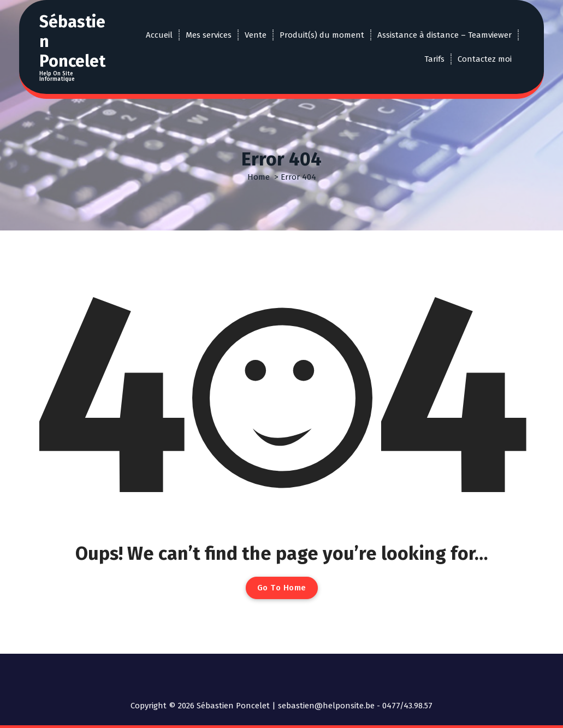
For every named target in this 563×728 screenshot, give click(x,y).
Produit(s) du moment (322, 35)
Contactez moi (485, 59)
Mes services (209, 35)
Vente (256, 35)
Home (259, 177)
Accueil (159, 35)
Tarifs (434, 59)
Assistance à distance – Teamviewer (445, 35)
